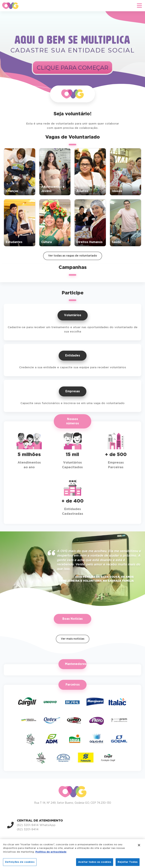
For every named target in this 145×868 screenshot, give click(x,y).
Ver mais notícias (73, 639)
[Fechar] (139, 850)
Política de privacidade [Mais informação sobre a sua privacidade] (51, 857)
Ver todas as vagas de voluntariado (73, 256)
